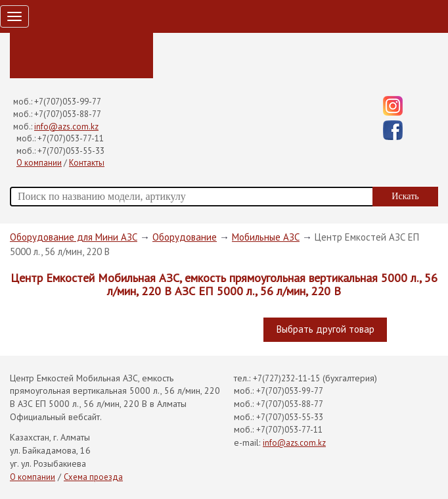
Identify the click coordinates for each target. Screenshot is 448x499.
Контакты (87, 163)
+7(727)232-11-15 (286, 378)
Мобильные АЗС (266, 237)
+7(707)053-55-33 (71, 151)
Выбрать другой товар (325, 329)
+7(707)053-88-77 (68, 114)
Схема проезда (93, 477)
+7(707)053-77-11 (71, 138)
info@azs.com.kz (66, 127)
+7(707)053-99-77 (68, 102)
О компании (39, 163)
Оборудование (185, 237)
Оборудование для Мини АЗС (74, 237)
